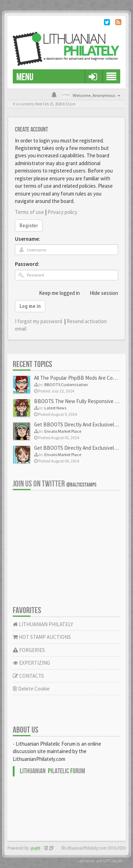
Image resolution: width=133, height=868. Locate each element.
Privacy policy (62, 212)
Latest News (55, 408)
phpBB (35, 848)
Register (29, 226)
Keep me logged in (56, 293)
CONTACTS (28, 676)
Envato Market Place (63, 431)
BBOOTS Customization (66, 385)
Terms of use (29, 212)
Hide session (100, 293)
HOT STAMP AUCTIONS (42, 637)
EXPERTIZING (31, 663)
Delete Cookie (31, 689)
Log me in (30, 306)
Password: (27, 264)
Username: (27, 239)
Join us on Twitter (55, 484)
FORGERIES (29, 650)
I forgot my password (38, 321)
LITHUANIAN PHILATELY (43, 624)
